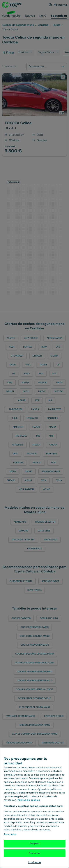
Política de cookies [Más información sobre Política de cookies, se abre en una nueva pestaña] (29, 800)
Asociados (10, 834)
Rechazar (34, 853)
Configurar (34, 862)
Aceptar (35, 843)
